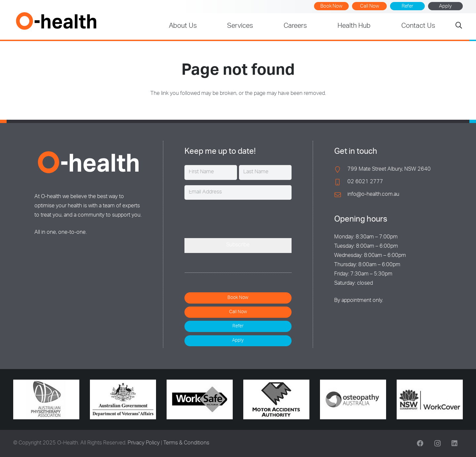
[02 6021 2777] (341, 182)
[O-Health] (56, 21)
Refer (407, 6)
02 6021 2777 (365, 182)
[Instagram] (437, 443)
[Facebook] (420, 443)
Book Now (331, 6)
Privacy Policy (144, 443)
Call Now (370, 6)
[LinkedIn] (455, 443)
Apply (445, 6)
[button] (459, 26)
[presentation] (235, 218)
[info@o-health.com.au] (341, 195)
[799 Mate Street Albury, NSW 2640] (341, 169)
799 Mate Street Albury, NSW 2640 (389, 170)
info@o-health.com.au (373, 195)
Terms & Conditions (186, 443)
